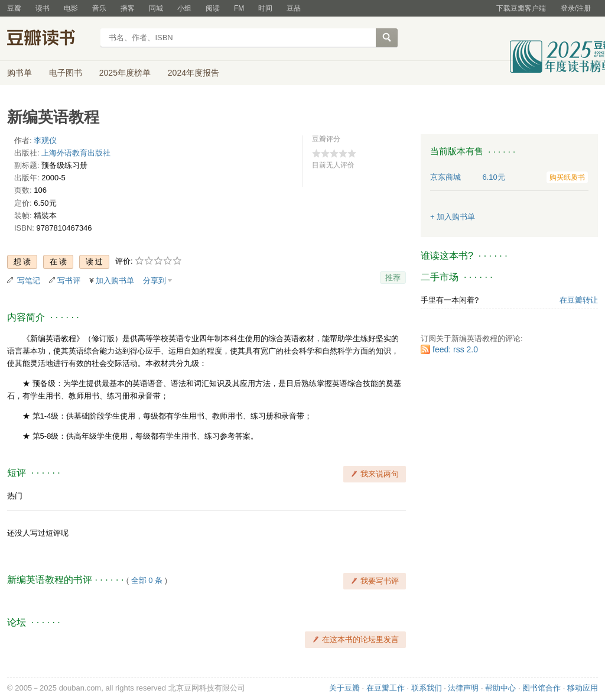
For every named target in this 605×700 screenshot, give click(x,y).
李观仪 (45, 140)
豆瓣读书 (50, 39)
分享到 (154, 281)
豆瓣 (14, 8)
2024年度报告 (193, 73)
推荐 (393, 278)
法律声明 (463, 688)
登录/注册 (576, 8)
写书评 (69, 281)
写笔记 (29, 281)
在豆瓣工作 (386, 688)
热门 (15, 496)
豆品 (294, 8)
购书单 (19, 73)
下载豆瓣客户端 (521, 8)
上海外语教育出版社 (76, 153)
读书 (43, 8)
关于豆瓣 (344, 688)
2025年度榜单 (125, 73)
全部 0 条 (147, 580)
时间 (265, 8)
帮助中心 (500, 688)
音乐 (99, 8)
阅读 (213, 8)
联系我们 (427, 688)
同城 (156, 8)
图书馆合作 (541, 688)
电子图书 (66, 73)
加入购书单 (115, 281)
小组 (184, 8)
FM (239, 8)
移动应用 (583, 688)
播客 (128, 8)
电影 (71, 8)
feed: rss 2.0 (455, 349)
